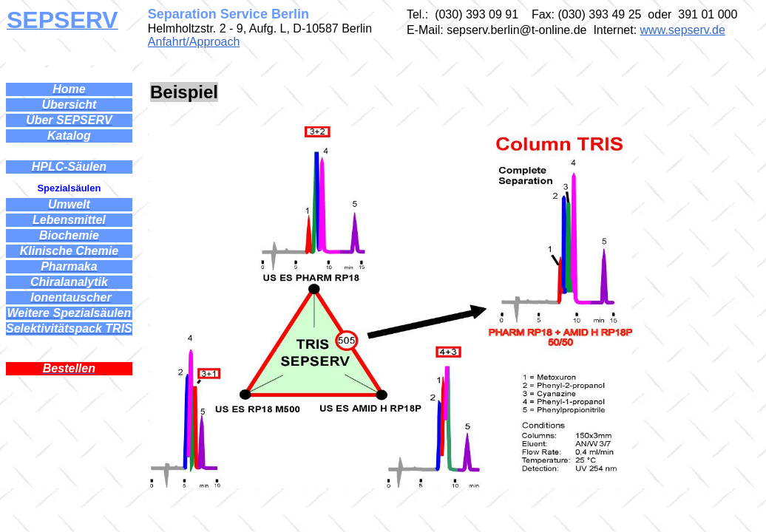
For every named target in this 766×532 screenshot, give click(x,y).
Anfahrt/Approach (194, 42)
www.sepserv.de (683, 30)
